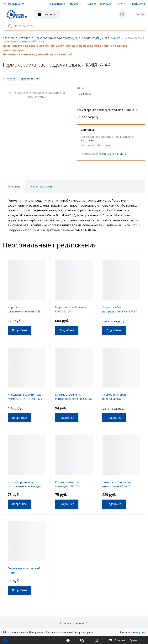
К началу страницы (74, 623)
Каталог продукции (99, 4)
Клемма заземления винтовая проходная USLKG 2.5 (74, 399)
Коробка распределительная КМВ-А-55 (25, 311)
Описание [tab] (14, 186)
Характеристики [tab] (41, 186)
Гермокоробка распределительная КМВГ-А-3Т (120, 311)
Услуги (121, 4)
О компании (57, 4)
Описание (9, 78)
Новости (76, 4)
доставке (108, 154)
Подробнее (19, 330)
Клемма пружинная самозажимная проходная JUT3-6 (25, 486)
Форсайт (141, 632)
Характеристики (30, 78)
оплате (122, 154)
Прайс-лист (138, 4)
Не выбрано (14, 4)
